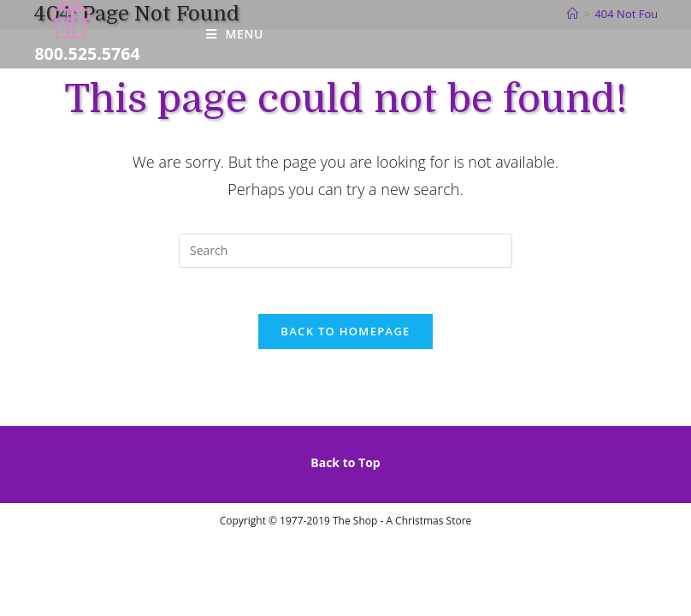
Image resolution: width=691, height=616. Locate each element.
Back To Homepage (345, 336)
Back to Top (345, 468)
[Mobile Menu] (235, 34)
